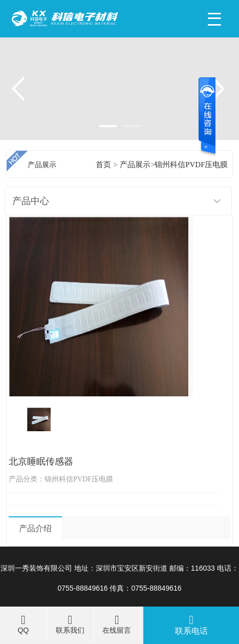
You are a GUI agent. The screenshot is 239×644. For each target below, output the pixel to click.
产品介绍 (35, 528)
